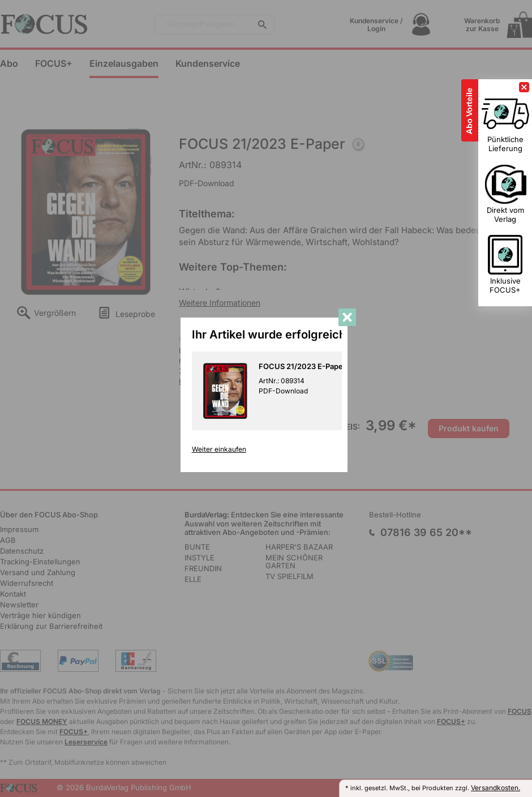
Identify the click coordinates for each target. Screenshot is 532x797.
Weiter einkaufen (221, 453)
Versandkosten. (495, 788)
